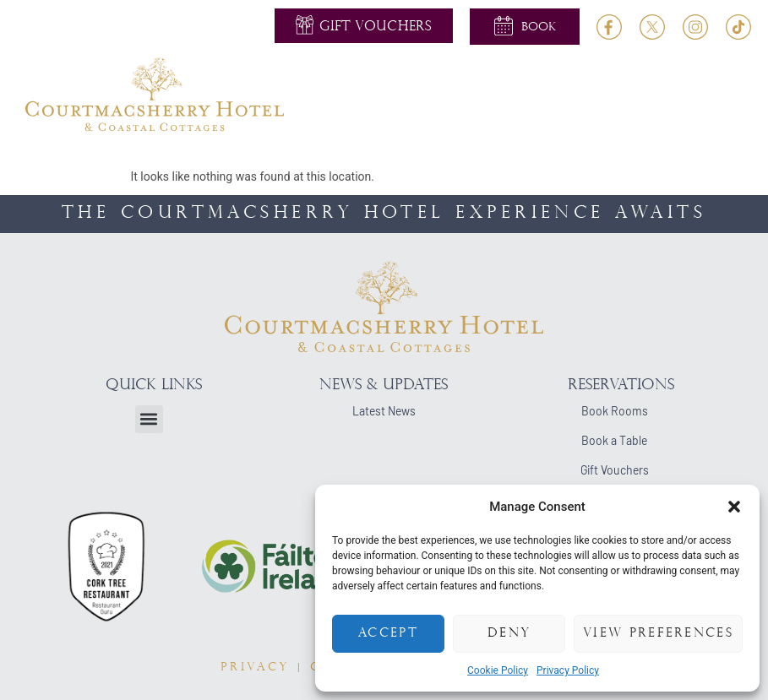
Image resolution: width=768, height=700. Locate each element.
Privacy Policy (568, 670)
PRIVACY (256, 667)
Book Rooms (615, 411)
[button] (734, 507)
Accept (388, 634)
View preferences (658, 634)
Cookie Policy (498, 670)
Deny (509, 634)
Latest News (384, 411)
